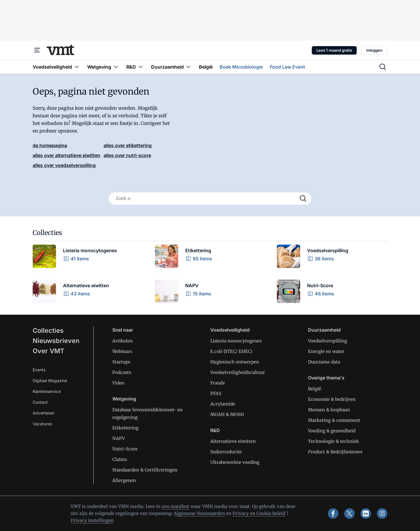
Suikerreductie (226, 452)
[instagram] (382, 513)
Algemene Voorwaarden (199, 513)
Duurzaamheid (324, 330)
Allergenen (124, 480)
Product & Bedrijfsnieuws (335, 452)
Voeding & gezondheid (332, 431)
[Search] (303, 199)
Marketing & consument (334, 420)
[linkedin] (366, 513)
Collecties (48, 330)
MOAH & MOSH (227, 414)
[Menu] (37, 50)
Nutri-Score (125, 449)
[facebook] (333, 513)
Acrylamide (223, 404)
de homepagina (50, 145)
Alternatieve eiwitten (233, 441)
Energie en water (326, 351)
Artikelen (123, 341)
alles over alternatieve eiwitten (66, 155)
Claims (120, 459)
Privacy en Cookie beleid (259, 513)
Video (118, 383)
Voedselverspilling (328, 341)
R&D (215, 430)
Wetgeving (124, 399)
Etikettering (125, 428)
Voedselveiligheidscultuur (238, 372)
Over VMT (49, 351)
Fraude (218, 383)
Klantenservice (47, 391)
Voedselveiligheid (230, 330)
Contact (40, 402)
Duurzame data (324, 362)
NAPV (119, 438)
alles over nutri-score (127, 155)
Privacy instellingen (92, 520)
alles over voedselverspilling (64, 165)
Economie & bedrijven (332, 399)
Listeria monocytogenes (236, 341)
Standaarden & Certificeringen (145, 470)
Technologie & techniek (334, 441)
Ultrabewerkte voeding (235, 462)
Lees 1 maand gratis (334, 50)
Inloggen (374, 50)
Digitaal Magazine (50, 381)
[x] (349, 513)
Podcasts (122, 372)
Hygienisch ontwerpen (235, 362)
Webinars (122, 351)
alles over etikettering (128, 145)
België (315, 389)
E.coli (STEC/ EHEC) (231, 351)
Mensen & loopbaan (329, 410)
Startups (121, 362)
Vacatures (42, 424)
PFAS (216, 393)
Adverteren (43, 413)
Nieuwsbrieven (56, 341)
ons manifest (175, 506)
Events (39, 370)
